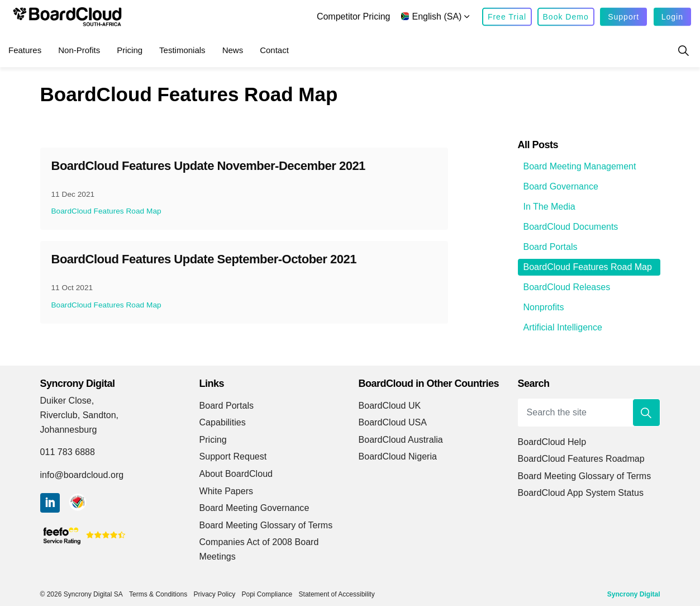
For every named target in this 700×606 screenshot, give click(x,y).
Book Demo (566, 17)
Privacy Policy (214, 594)
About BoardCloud (236, 474)
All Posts (538, 145)
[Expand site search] (683, 50)
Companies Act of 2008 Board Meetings (259, 549)
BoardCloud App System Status (581, 493)
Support (623, 17)
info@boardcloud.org (82, 475)
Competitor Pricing (354, 16)
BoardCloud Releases (567, 287)
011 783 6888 (68, 452)
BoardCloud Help (552, 442)
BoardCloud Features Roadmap (581, 459)
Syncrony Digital (634, 594)
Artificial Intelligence (563, 327)
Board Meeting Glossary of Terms (266, 525)
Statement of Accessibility (337, 594)
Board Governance (561, 186)
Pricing (130, 50)
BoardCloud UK (390, 406)
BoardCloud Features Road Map (106, 211)
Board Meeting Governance (254, 508)
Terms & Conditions (158, 594)
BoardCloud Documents (571, 227)
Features (25, 50)
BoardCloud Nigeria (398, 456)
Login (672, 17)
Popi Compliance (267, 594)
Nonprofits (544, 307)
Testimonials (182, 50)
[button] (646, 413)
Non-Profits (79, 50)
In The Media (549, 207)
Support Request (233, 456)
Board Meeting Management (580, 166)
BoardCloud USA (393, 422)
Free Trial (507, 17)
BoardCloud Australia (401, 440)
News (233, 50)
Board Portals (551, 247)
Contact (274, 50)
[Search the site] (589, 413)
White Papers (227, 491)
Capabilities (223, 422)
